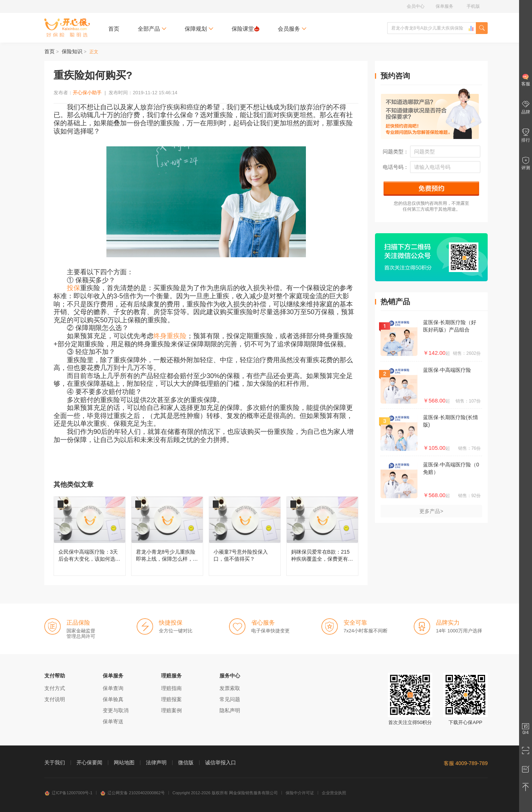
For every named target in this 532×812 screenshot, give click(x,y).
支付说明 (55, 699)
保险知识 (72, 51)
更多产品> (431, 511)
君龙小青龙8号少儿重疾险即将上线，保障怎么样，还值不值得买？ (167, 536)
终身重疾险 (170, 336)
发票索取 (230, 688)
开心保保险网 (67, 28)
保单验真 (113, 699)
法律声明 (156, 762)
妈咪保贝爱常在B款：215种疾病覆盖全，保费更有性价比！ (322, 536)
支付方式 (55, 688)
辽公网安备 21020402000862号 (132, 793)
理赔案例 (171, 710)
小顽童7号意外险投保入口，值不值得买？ (245, 536)
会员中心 (416, 6)
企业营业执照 (334, 793)
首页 (114, 29)
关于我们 (55, 762)
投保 (74, 288)
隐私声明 (230, 710)
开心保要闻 (89, 762)
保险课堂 (245, 29)
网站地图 (124, 762)
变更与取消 (116, 710)
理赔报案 (171, 699)
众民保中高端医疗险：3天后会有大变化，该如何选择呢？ (90, 536)
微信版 (186, 762)
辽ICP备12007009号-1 (68, 793)
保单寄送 (113, 721)
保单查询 (113, 688)
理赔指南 (171, 688)
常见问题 (230, 699)
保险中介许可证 (300, 793)
